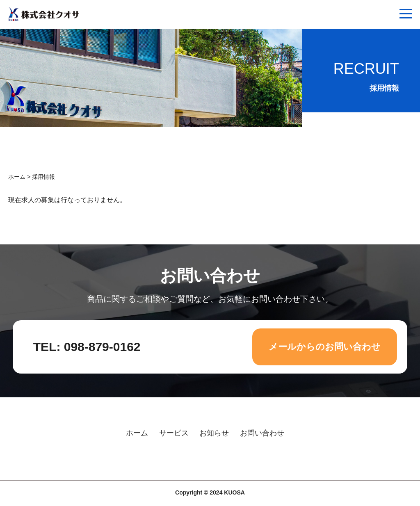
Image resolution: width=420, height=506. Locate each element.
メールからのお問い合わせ (325, 347)
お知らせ (214, 433)
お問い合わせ (262, 433)
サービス (174, 433)
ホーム (17, 177)
